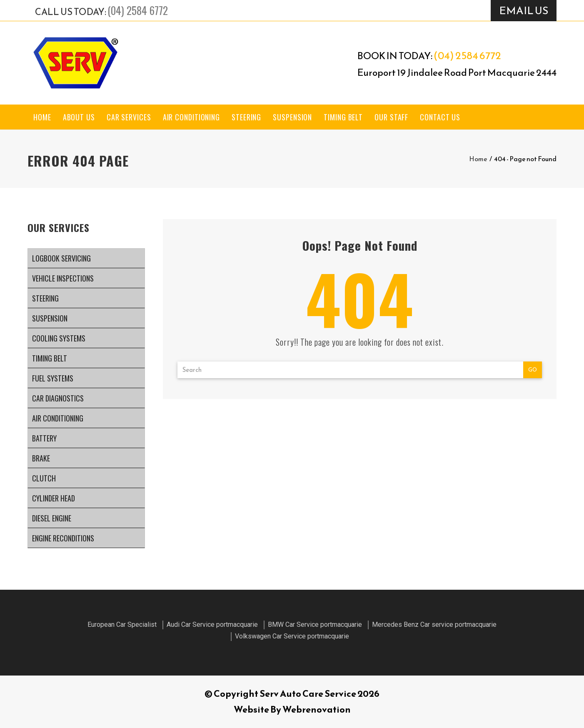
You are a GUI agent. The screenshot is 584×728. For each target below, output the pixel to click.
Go (533, 370)
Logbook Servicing (61, 258)
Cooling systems (59, 338)
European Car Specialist (122, 625)
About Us (79, 117)
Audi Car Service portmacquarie (212, 625)
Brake (41, 458)
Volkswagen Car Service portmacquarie (292, 636)
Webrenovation (317, 709)
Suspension (292, 117)
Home (42, 117)
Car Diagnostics (58, 398)
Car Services (129, 117)
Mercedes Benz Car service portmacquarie (434, 625)
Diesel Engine (52, 518)
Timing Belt (343, 117)
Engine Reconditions (63, 538)
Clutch (44, 478)
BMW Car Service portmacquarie (315, 625)
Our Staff (391, 117)
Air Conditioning (191, 117)
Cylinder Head (54, 498)
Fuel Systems (53, 378)
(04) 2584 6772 (138, 10)
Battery (44, 438)
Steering (246, 117)
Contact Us (440, 117)
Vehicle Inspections (63, 278)
